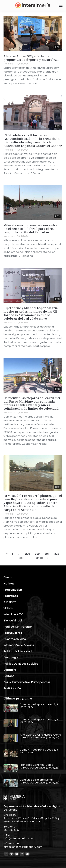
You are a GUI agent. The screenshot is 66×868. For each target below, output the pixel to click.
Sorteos (9, 676)
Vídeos (8, 608)
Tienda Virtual (13, 621)
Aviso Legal (11, 658)
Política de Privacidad (18, 651)
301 (47, 554)
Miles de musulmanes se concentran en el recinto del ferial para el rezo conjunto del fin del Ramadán (32, 229)
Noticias (8, 64)
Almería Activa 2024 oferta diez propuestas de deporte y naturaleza (31, 58)
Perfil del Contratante (18, 627)
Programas (11, 596)
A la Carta (10, 602)
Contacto (10, 670)
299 (28, 554)
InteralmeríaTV (13, 614)
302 (57, 554)
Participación (12, 688)
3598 (39, 558)
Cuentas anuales (15, 639)
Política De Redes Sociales (21, 664)
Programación (13, 590)
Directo (8, 577)
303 (22, 558)
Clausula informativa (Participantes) (27, 682)
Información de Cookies (19, 645)
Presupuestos (13, 633)
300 (37, 554)
